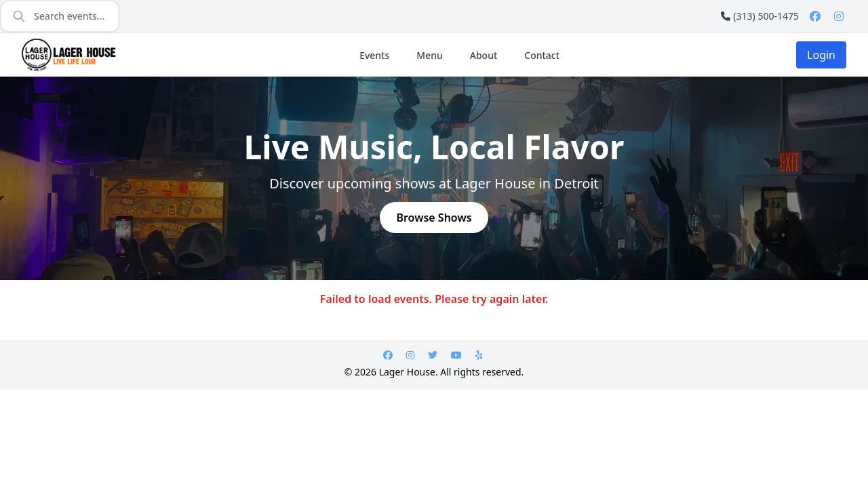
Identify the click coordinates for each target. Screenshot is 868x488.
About (484, 55)
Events (374, 55)
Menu (429, 55)
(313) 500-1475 (760, 16)
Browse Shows (434, 218)
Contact (542, 55)
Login (821, 55)
